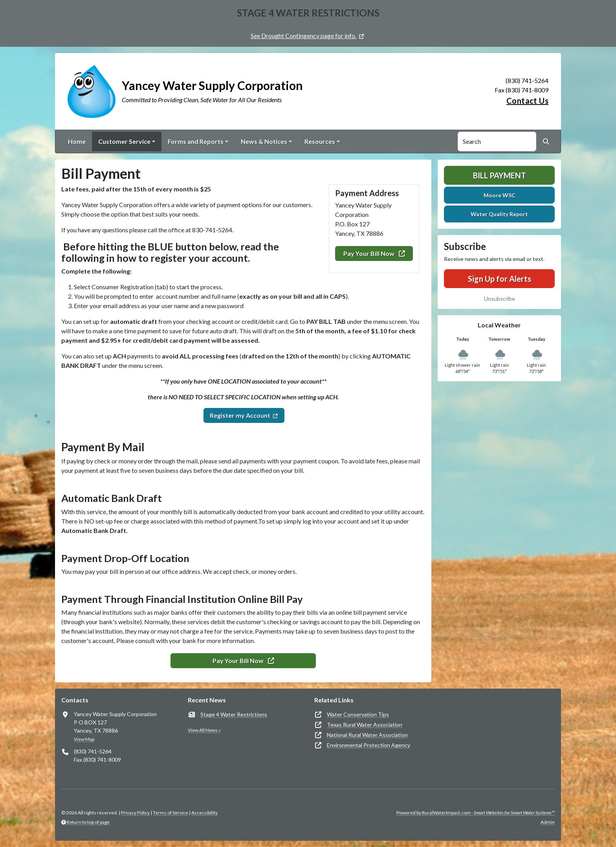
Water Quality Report (499, 214)
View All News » (204, 730)
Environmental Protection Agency (368, 745)
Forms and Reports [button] (196, 141)
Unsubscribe (500, 299)
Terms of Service (170, 813)
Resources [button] (320, 141)
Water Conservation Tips (358, 714)
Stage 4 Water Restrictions (234, 714)
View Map (84, 739)
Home (77, 141)
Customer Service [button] (124, 141)
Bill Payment (500, 175)
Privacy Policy (135, 813)
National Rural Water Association (367, 735)
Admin (548, 822)
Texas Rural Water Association (365, 725)
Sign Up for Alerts (500, 279)
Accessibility (204, 813)
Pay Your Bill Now (374, 253)
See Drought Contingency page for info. (303, 36)
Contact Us (527, 101)
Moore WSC (500, 195)
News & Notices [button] (264, 141)
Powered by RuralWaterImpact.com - (476, 813)
